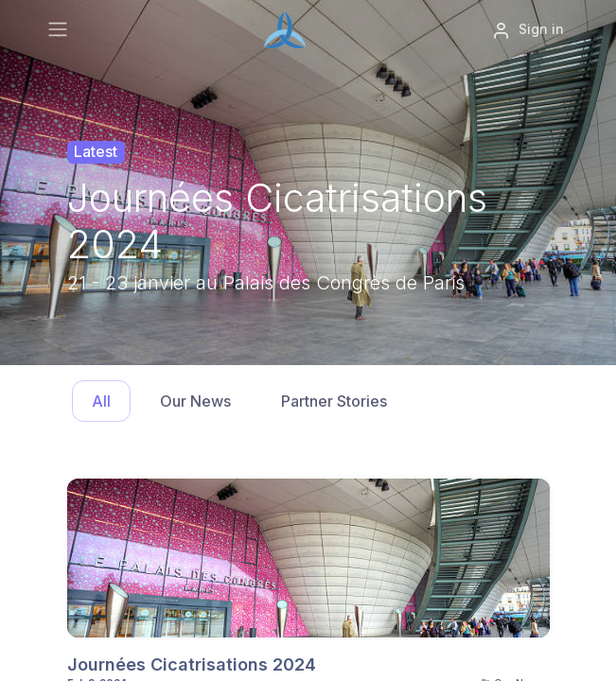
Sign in (528, 30)
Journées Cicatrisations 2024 (192, 664)
